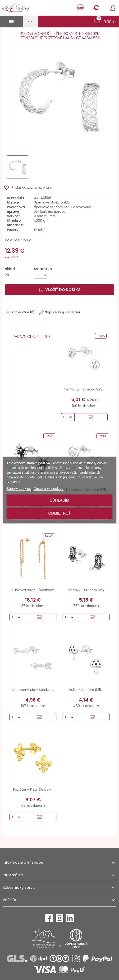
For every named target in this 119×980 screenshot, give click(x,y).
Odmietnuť (59, 513)
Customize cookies (48, 488)
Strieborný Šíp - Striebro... (33, 690)
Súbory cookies (19, 488)
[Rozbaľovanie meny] (96, 8)
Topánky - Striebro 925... (86, 590)
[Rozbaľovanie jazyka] (80, 8)
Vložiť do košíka (60, 290)
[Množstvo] (41, 275)
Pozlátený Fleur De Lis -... (33, 789)
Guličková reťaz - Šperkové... (33, 590)
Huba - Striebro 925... (86, 690)
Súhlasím (59, 500)
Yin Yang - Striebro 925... (84, 389)
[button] (105, 22)
